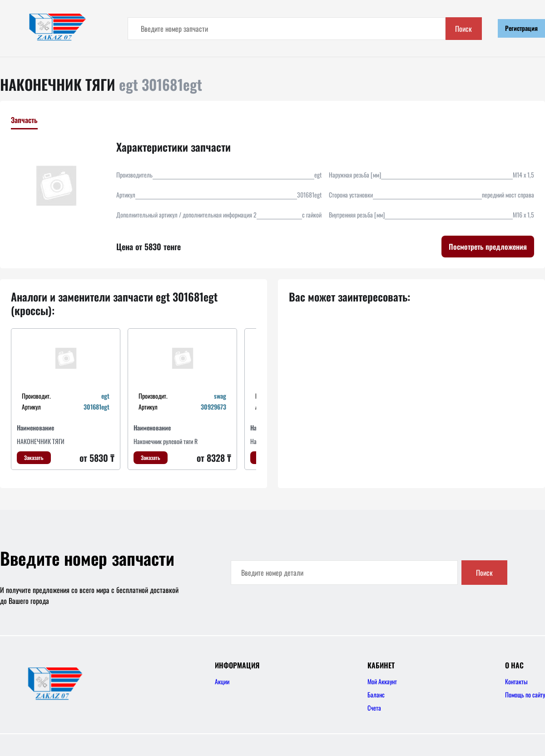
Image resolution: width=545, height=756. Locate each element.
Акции (222, 681)
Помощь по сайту (525, 694)
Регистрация (521, 28)
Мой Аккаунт (382, 681)
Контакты (516, 681)
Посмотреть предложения (488, 247)
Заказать (34, 457)
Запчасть (24, 120)
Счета (374, 708)
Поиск (463, 29)
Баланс (376, 694)
